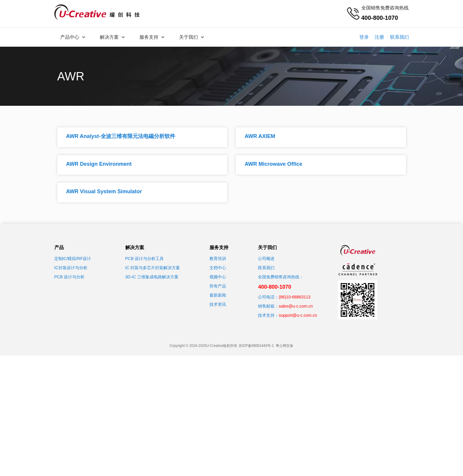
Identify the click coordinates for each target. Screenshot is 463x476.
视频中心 (218, 277)
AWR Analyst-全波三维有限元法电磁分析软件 (121, 136)
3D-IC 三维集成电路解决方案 (152, 277)
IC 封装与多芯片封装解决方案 (153, 268)
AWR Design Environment (99, 164)
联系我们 (399, 37)
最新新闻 (218, 295)
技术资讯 (218, 304)
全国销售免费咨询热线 (385, 8)
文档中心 (218, 268)
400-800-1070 (274, 287)
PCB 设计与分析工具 (145, 259)
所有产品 (218, 286)
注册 (379, 37)
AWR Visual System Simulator (104, 191)
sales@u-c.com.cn (296, 306)
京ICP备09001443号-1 (256, 346)
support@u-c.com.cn (298, 315)
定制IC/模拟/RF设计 (73, 259)
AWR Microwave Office (273, 164)
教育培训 (218, 259)
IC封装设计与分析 (71, 268)
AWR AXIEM (260, 136)
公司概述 (266, 259)
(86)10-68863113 (294, 297)
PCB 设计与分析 (70, 277)
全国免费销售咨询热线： (281, 277)
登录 (364, 37)
